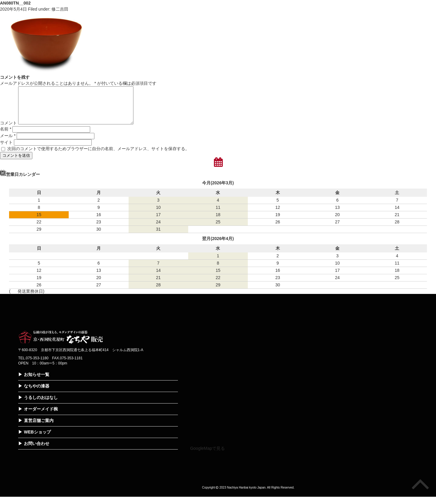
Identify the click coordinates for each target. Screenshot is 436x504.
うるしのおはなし (41, 405)
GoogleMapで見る (207, 456)
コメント (8, 130)
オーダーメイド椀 (41, 416)
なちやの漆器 (37, 393)
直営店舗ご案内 (39, 428)
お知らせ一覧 (37, 382)
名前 (6, 136)
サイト (6, 150)
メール (8, 143)
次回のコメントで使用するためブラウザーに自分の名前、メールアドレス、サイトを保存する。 (98, 156)
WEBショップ (37, 439)
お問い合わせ (37, 451)
